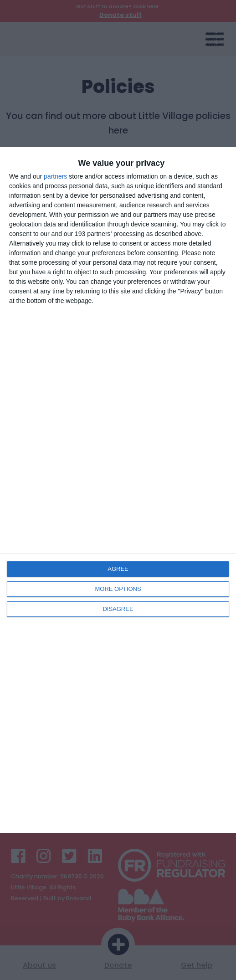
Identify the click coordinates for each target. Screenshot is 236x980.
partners (55, 176)
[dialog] (118, 490)
